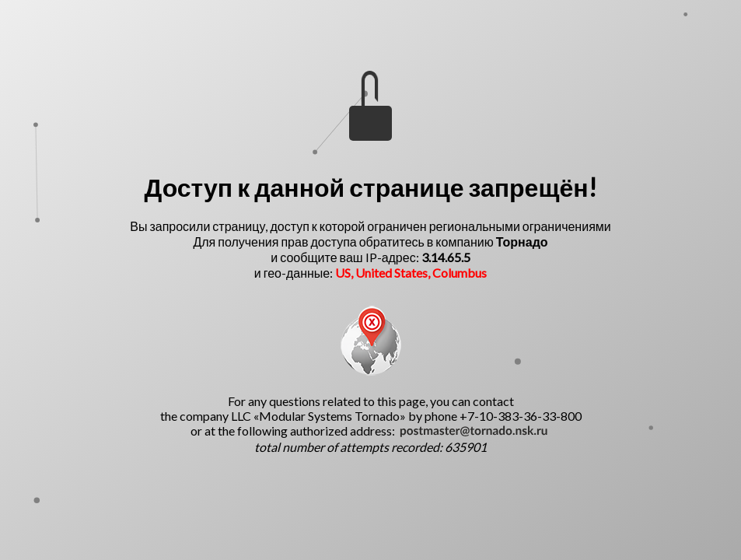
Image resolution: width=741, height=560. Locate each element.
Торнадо (522, 241)
